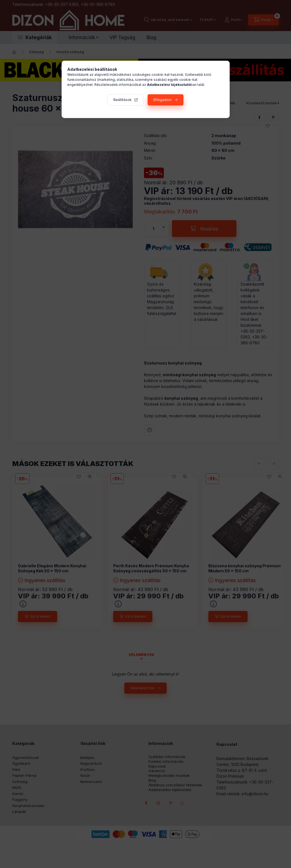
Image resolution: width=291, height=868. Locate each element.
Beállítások (123, 100)
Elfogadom (163, 100)
